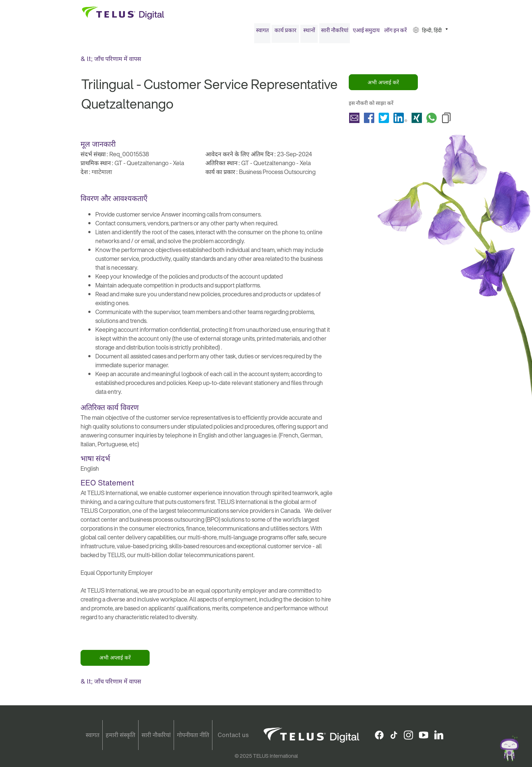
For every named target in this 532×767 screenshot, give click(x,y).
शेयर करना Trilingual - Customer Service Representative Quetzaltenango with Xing (417, 120)
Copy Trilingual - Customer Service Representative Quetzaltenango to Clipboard (446, 120)
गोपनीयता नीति (193, 735)
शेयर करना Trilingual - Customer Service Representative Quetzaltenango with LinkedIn (400, 120)
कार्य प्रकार (285, 33)
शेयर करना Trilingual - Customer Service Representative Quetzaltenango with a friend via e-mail (354, 120)
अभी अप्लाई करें (383, 85)
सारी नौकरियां (335, 33)
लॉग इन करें (395, 33)
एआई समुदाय (366, 33)
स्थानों (309, 33)
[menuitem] (262, 33)
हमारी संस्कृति (120, 735)
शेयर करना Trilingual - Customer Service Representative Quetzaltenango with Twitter (384, 120)
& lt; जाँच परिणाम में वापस (111, 61)
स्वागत (262, 33)
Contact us (233, 735)
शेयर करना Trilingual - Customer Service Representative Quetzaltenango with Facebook (369, 120)
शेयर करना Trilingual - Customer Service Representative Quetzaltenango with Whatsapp (432, 120)
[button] (430, 33)
